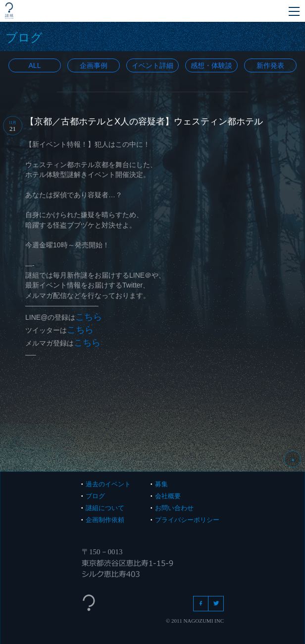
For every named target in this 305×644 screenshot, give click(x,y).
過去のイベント (108, 484)
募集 (161, 484)
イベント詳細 (152, 65)
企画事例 (94, 65)
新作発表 (270, 65)
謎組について (105, 508)
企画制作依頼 (105, 520)
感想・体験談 (211, 65)
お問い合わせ (174, 508)
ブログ (95, 496)
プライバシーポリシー (187, 520)
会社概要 (168, 496)
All (35, 65)
